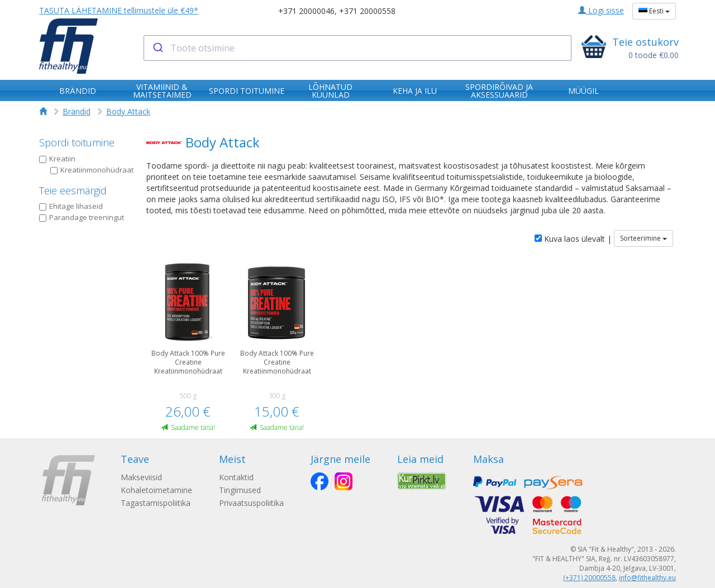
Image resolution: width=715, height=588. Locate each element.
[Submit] (157, 48)
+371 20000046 (306, 11)
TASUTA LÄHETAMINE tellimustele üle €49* (119, 10)
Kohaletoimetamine (156, 490)
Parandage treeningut (82, 217)
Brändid (77, 111)
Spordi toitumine (77, 142)
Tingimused (240, 490)
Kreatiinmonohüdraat (92, 170)
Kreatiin (57, 159)
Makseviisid (141, 477)
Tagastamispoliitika (156, 503)
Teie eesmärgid (73, 190)
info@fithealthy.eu (647, 578)
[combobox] (358, 48)
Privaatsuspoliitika (251, 503)
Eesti (654, 11)
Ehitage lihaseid (71, 206)
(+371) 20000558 (589, 578)
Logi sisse (601, 10)
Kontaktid (236, 477)
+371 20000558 (367, 11)
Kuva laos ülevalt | (573, 239)
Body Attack (128, 111)
